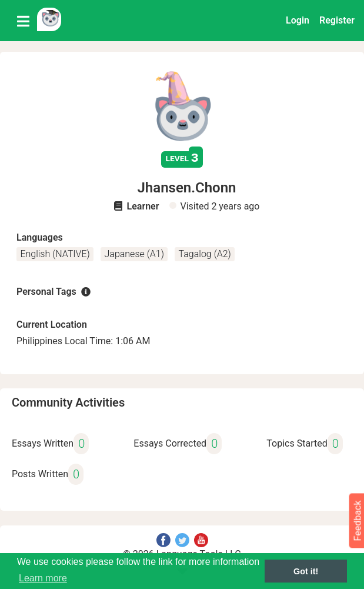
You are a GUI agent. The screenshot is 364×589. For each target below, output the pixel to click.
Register (337, 20)
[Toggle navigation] (23, 21)
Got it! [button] (306, 571)
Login (298, 20)
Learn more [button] (43, 578)
